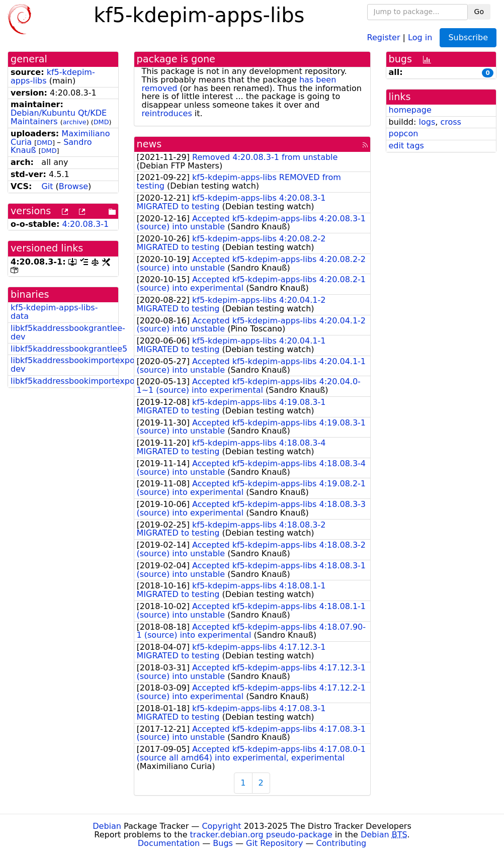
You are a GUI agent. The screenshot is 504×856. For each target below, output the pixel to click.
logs (427, 122)
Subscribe (468, 37)
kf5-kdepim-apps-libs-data (54, 312)
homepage (410, 110)
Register (384, 37)
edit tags (406, 146)
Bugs (223, 843)
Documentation (169, 843)
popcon (404, 134)
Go (479, 12)
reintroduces (167, 113)
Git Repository (274, 843)
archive (75, 122)
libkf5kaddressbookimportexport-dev (77, 365)
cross (450, 122)
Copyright (221, 826)
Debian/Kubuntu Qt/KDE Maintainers (59, 117)
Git (47, 186)
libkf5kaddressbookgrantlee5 (69, 349)
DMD (101, 122)
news (149, 144)
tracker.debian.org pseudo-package (261, 835)
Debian (107, 826)
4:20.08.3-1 (86, 224)
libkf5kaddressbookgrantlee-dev (68, 332)
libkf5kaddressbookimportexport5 (78, 381)
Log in (420, 37)
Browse (73, 186)
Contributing (342, 843)
